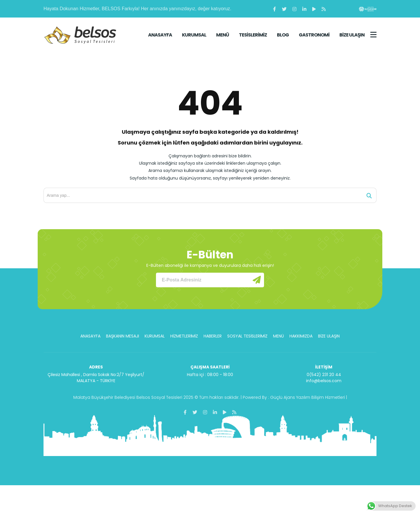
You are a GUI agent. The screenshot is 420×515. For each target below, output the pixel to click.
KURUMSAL (194, 35)
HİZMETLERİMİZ (184, 336)
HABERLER (213, 336)
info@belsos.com (324, 381)
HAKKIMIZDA (301, 336)
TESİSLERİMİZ (253, 35)
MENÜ (223, 35)
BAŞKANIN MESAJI (123, 336)
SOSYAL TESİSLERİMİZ (247, 336)
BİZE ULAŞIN (352, 35)
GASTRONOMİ (314, 35)
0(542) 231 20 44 (324, 375)
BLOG (283, 35)
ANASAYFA (160, 35)
